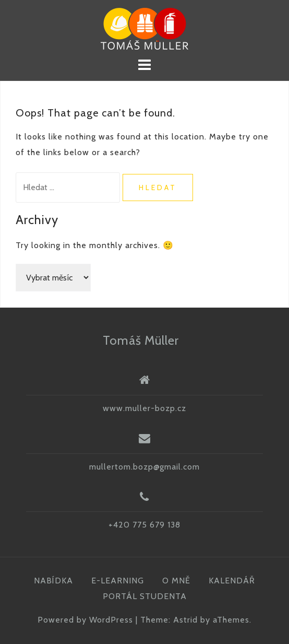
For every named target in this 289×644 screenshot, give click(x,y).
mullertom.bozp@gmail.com (144, 467)
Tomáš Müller (141, 340)
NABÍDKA (53, 581)
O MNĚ (176, 581)
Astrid (185, 620)
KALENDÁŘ (232, 581)
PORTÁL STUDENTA (145, 596)
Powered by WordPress (85, 620)
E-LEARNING (118, 581)
